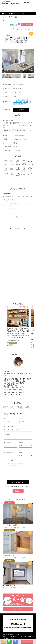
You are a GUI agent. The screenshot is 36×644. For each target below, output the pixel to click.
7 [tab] (27, 350)
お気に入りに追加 (27, 24)
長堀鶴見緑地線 (18, 102)
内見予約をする (27, 641)
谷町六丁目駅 (22, 100)
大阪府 (9, 13)
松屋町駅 (26, 102)
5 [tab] (21, 350)
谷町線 (15, 100)
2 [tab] (12, 350)
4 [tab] (18, 350)
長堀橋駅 (21, 104)
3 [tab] (15, 350)
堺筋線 (15, 104)
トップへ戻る (18, 609)
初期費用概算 (21, 110)
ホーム (4, 13)
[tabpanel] (18, 326)
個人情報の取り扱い (18, 482)
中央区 (14, 13)
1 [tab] (9, 350)
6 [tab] (24, 350)
